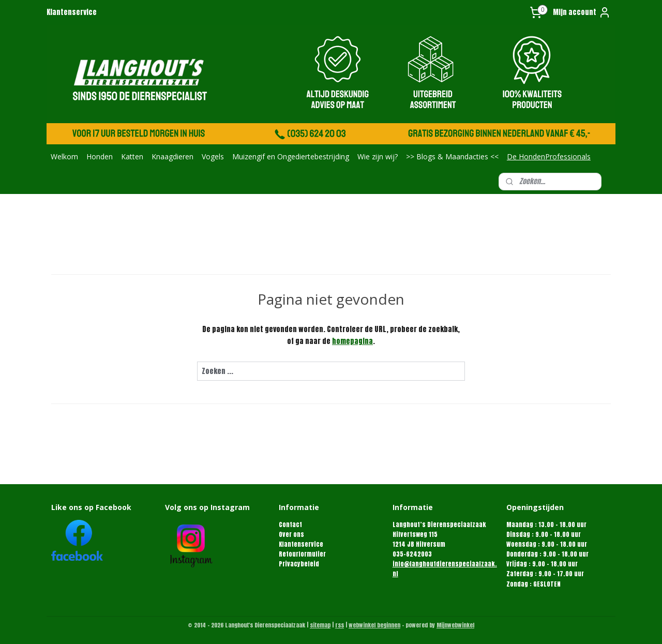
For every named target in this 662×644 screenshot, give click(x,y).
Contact (290, 525)
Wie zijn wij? (378, 156)
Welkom (64, 156)
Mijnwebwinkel (455, 625)
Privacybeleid (299, 564)
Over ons (291, 534)
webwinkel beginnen (374, 625)
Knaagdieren (172, 156)
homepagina (352, 341)
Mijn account (582, 12)
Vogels (213, 156)
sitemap (320, 625)
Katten (132, 156)
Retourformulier (302, 554)
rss (340, 625)
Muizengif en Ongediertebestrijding (291, 156)
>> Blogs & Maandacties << (452, 156)
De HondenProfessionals (549, 156)
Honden (100, 156)
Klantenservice (72, 12)
